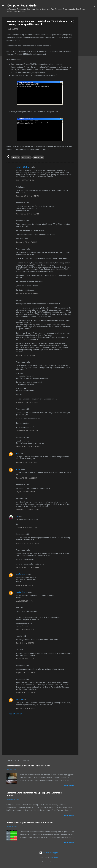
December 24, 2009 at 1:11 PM (27, 196)
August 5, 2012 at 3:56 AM (26, 693)
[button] (72, 22)
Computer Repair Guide (22, 6)
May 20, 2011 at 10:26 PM (25, 492)
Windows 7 (26, 157)
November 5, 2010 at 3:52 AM (27, 431)
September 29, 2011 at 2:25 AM (28, 510)
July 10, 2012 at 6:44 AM (25, 659)
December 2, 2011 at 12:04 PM (27, 543)
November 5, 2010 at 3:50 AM (27, 402)
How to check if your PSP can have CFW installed (30, 823)
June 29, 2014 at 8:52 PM (25, 708)
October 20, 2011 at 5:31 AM (26, 527)
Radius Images (54, 857)
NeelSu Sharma (22, 574)
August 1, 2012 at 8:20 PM (26, 673)
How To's (16, 157)
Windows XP (38, 157)
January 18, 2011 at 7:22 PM (26, 478)
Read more (69, 786)
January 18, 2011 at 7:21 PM (26, 462)
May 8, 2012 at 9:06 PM (24, 601)
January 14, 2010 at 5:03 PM (26, 242)
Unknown (19, 699)
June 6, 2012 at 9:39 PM (25, 643)
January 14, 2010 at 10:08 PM (27, 294)
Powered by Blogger (48, 853)
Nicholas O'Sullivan (23, 167)
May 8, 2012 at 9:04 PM (24, 585)
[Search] (94, 6)
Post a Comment (15, 714)
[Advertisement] (88, 51)
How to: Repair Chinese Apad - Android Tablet (28, 766)
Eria (17, 516)
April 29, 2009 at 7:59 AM (25, 180)
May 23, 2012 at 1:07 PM (25, 629)
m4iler (18, 453)
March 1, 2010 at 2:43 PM (25, 355)
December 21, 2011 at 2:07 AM (27, 567)
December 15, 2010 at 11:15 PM (28, 446)
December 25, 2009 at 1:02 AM (27, 214)
